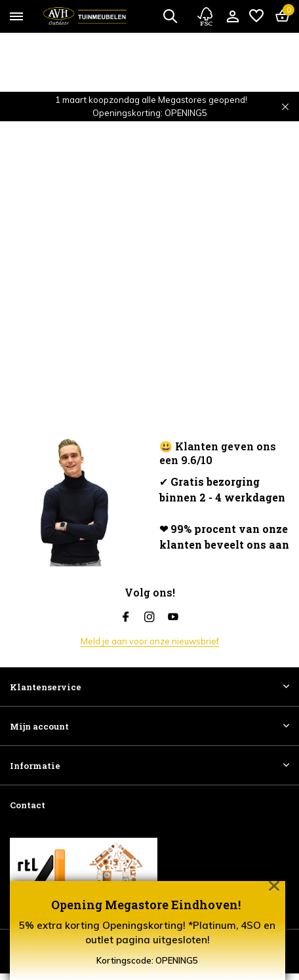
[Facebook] (126, 617)
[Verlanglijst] (256, 16)
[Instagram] (149, 617)
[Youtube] (173, 617)
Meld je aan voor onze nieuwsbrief (150, 641)
